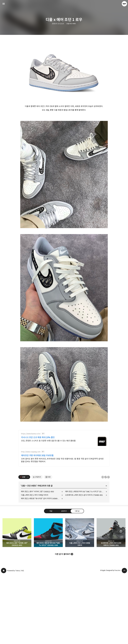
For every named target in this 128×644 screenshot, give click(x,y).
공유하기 (64, 581)
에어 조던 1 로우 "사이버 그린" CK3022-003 (37, 561)
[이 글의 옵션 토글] (28, 547)
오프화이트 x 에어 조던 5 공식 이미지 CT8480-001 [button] (111, 602)
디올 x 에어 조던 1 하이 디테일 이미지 (35, 565)
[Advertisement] (64, 55)
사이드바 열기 (4, 4)
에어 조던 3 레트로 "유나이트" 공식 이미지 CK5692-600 (42, 568)
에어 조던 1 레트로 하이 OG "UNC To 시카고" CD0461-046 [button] (48, 602)
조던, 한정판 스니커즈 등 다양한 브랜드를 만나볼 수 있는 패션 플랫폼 (48, 510)
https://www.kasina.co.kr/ (31, 503)
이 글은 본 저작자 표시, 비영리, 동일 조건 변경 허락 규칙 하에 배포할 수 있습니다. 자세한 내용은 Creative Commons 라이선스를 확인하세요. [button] (106, 547)
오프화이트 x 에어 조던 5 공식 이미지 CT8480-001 (84, 565)
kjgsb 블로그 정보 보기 (124, 4)
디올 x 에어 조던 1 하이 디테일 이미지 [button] (80, 602)
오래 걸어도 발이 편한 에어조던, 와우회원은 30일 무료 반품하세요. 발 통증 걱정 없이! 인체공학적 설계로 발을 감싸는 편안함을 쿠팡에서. (62, 530)
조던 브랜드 (32, 555)
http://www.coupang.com (31, 522)
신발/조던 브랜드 (71, 24)
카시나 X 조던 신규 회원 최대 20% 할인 (38, 507)
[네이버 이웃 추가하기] (48, 547)
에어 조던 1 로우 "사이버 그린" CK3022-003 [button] (17, 602)
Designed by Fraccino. (113, 640)
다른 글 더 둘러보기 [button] (63, 624)
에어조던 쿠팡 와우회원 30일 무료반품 (37, 525)
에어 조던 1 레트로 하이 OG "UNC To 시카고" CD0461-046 (86, 561)
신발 (23, 555)
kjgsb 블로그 (4, 640)
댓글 (51, 581)
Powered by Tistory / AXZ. (16, 640)
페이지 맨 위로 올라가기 (124, 640)
